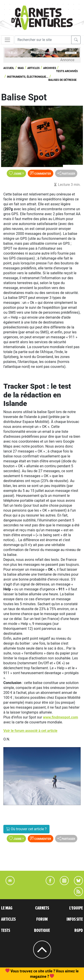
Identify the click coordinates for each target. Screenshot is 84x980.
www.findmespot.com (61, 717)
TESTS (6, 931)
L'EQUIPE (76, 908)
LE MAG (7, 908)
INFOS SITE (75, 919)
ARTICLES (8, 919)
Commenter (41, 173)
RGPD (79, 931)
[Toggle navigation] (7, 40)
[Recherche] (43, 40)
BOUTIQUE (42, 931)
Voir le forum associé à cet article (30, 731)
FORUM (42, 919)
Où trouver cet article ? (26, 829)
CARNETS (42, 908)
